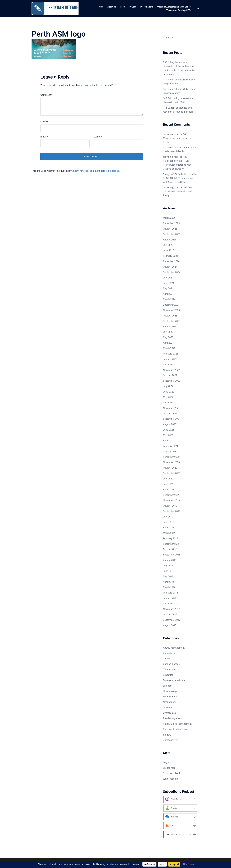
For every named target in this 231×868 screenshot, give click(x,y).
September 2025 (172, 234)
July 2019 (168, 517)
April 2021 (168, 441)
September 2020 (172, 473)
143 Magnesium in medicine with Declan (178, 138)
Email (44, 137)
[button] (198, 9)
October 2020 (170, 468)
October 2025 (170, 229)
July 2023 (168, 332)
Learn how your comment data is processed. (96, 171)
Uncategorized (171, 740)
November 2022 (171, 370)
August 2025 (170, 240)
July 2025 (168, 245)
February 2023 (171, 354)
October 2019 (170, 506)
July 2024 (168, 278)
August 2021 (170, 424)
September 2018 (172, 555)
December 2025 (171, 223)
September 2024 (172, 272)
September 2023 (172, 321)
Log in (166, 762)
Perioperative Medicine (175, 729)
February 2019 (171, 538)
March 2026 (169, 218)
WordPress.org (171, 779)
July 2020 (168, 479)
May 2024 (168, 288)
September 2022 (172, 381)
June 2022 (169, 392)
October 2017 (170, 614)
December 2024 (171, 261)
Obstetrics (168, 707)
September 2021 (172, 419)
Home (101, 7)
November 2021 (171, 408)
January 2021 (170, 452)
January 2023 (170, 359)
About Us (112, 7)
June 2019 (169, 522)
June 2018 (169, 571)
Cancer (167, 659)
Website (98, 137)
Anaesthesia (170, 653)
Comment (46, 95)
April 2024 (168, 294)
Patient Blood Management (177, 724)
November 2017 (171, 609)
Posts (123, 7)
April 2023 (168, 343)
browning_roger (171, 134)
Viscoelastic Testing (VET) (178, 10)
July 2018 (168, 566)
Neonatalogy (170, 702)
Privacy (133, 7)
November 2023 (171, 310)
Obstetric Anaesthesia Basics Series (174, 7)
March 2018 (169, 587)
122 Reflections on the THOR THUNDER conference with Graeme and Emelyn (180, 178)
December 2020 (171, 457)
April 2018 (168, 582)
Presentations (147, 7)
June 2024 (169, 283)
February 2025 (171, 256)
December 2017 (171, 604)
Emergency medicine (174, 680)
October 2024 (170, 267)
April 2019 (168, 528)
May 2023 (168, 337)
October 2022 (170, 375)
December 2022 (171, 365)
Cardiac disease (171, 664)
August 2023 (170, 327)
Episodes (168, 686)
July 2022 (168, 386)
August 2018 (170, 560)
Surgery (167, 735)
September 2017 (172, 620)
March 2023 (169, 348)
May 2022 (168, 397)
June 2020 (169, 484)
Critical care (169, 669)
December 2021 (171, 403)
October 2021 (170, 414)
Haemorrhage (170, 697)
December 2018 (171, 544)
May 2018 (168, 576)
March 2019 (169, 533)
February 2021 (171, 446)
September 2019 (172, 511)
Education (168, 675)
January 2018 (170, 598)
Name (44, 122)
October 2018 (170, 549)
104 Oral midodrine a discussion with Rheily (178, 191)
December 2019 (171, 495)
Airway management (174, 648)
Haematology (170, 691)
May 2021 (168, 435)
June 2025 (169, 250)
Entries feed (169, 768)
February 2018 (171, 593)
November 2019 (171, 500)
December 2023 (171, 305)
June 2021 (169, 430)
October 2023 (170, 316)
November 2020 (171, 462)
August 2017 (170, 625)
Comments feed (171, 773)
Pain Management (173, 718)
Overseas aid (170, 713)
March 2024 (169, 299)
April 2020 (168, 490)
